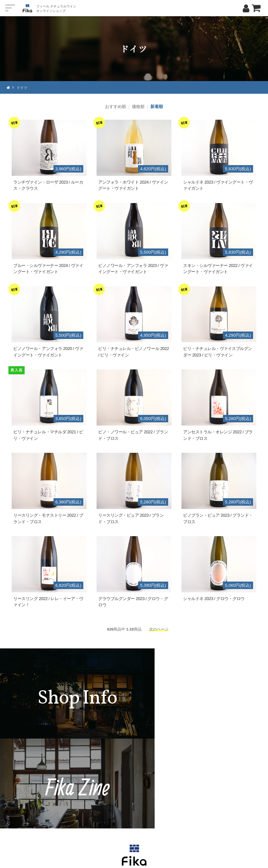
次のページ (159, 629)
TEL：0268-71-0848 (115, 802)
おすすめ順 (116, 107)
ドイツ (23, 87)
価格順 (138, 107)
